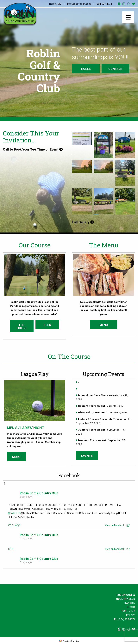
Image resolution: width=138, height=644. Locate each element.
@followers (14, 512)
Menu (104, 324)
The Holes (22, 325)
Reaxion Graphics (71, 640)
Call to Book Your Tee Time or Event (34, 149)
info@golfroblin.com (79, 4)
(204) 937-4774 (127, 618)
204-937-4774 (104, 4)
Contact (116, 69)
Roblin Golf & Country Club (39, 492)
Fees (47, 324)
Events (87, 455)
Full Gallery (83, 222)
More (16, 456)
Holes (86, 69)
